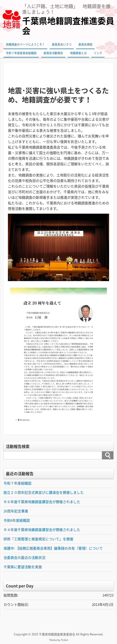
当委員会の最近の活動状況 (24, 558)
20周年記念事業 (16, 511)
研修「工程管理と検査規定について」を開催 (38, 539)
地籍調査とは (78, 53)
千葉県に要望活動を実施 (23, 567)
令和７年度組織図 (17, 483)
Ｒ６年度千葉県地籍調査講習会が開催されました (42, 502)
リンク (98, 53)
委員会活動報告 (53, 53)
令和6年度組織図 (17, 520)
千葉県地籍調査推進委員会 (68, 26)
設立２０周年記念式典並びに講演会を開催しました (44, 492)
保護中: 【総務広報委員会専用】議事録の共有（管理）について (53, 548)
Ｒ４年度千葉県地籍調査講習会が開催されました (42, 530)
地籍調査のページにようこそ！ (25, 44)
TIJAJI (64, 640)
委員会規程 (85, 44)
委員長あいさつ (62, 44)
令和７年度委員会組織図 (21, 53)
